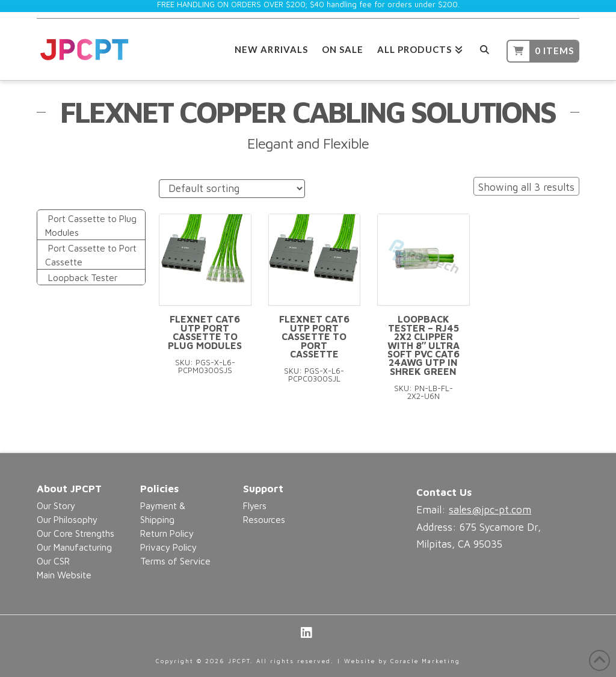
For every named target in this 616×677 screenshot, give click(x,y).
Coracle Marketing (425, 661)
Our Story (56, 505)
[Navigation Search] (485, 48)
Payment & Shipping (163, 512)
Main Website (64, 575)
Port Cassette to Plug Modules (91, 225)
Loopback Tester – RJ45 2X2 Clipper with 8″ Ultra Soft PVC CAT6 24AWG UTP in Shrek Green (424, 345)
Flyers (255, 505)
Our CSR (53, 561)
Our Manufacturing (74, 547)
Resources (264, 519)
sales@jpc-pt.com (490, 510)
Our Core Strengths (75, 533)
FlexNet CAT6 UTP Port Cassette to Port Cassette (314, 336)
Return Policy (167, 533)
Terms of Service (175, 561)
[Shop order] (232, 189)
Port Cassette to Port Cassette (91, 255)
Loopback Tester (83, 277)
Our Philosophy (67, 519)
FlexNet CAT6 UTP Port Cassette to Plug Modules (205, 332)
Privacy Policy (168, 547)
